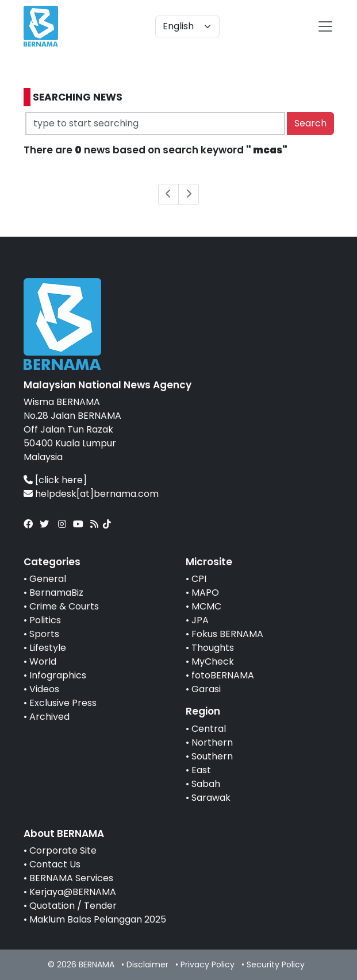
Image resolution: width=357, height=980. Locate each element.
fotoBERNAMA (223, 675)
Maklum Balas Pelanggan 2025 (98, 919)
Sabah (206, 784)
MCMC (206, 606)
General (48, 579)
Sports (44, 634)
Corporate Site (63, 850)
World (43, 661)
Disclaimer (147, 964)
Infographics (58, 675)
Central (209, 729)
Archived (49, 717)
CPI (199, 579)
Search (310, 123)
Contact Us (55, 864)
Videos (44, 689)
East (201, 770)
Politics (45, 620)
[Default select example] (187, 26)
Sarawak (211, 798)
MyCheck (213, 661)
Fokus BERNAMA (227, 634)
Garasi (206, 689)
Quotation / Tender (73, 906)
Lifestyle (48, 648)
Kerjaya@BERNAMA (73, 892)
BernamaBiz (56, 593)
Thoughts (213, 648)
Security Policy (276, 964)
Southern (212, 756)
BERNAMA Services (71, 878)
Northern (212, 742)
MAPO (205, 593)
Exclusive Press (63, 703)
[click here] (61, 480)
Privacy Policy (208, 964)
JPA (200, 620)
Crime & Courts (64, 606)
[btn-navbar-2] (325, 26)
